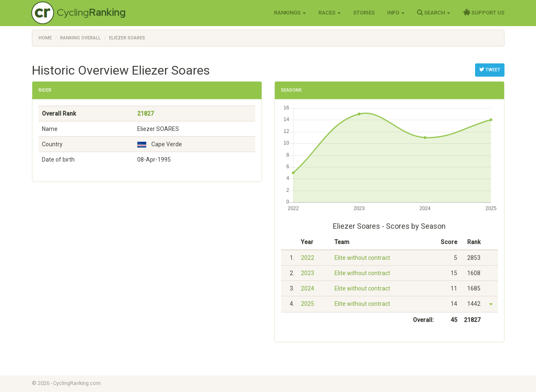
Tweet (490, 70)
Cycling (91, 12)
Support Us (484, 12)
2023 (308, 273)
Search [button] (434, 12)
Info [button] (396, 13)
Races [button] (330, 13)
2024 (308, 288)
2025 (308, 304)
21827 (146, 114)
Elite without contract (362, 258)
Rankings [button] (290, 13)
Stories (364, 13)
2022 (308, 258)
